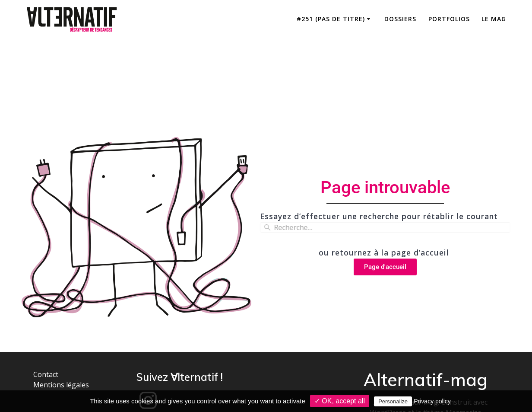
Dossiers (400, 19)
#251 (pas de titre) (331, 19)
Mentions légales (61, 385)
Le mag (494, 19)
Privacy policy (432, 401)
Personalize (393, 401)
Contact (46, 374)
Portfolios (449, 19)
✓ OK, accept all (340, 401)
